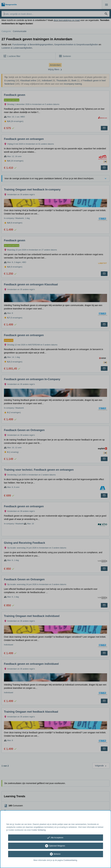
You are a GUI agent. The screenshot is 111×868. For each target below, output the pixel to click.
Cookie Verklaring (39, 830)
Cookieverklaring (70, 860)
